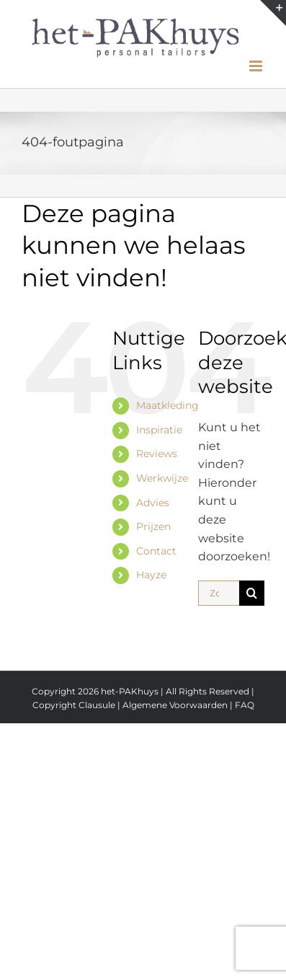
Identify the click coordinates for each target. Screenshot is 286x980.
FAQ (245, 705)
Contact (156, 551)
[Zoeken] (252, 593)
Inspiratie (159, 430)
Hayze (151, 575)
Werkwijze (162, 478)
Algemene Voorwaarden (176, 705)
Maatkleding (167, 405)
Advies (153, 503)
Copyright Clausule (74, 705)
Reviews (157, 454)
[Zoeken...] (219, 593)
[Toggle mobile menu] (257, 66)
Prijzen (153, 526)
